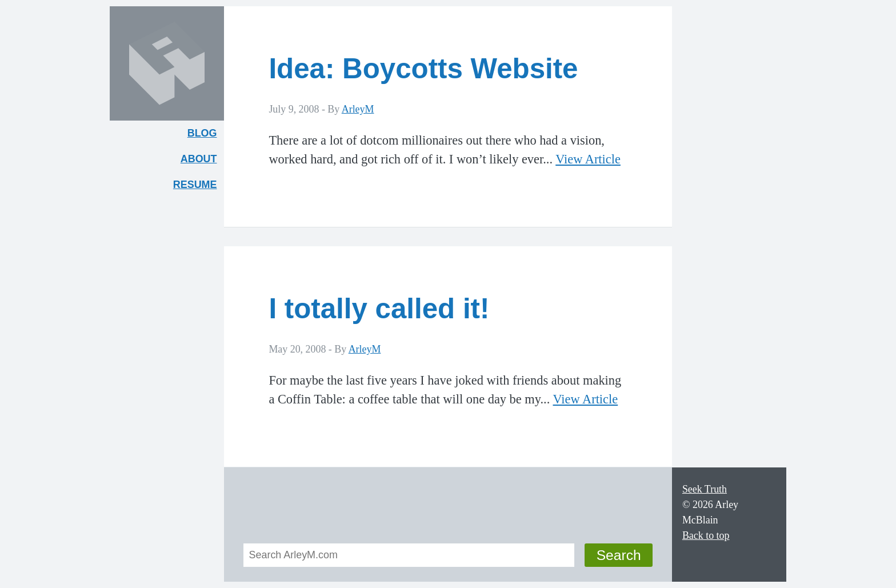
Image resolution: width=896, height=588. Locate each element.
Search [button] (619, 555)
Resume (195, 185)
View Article (588, 159)
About (202, 161)
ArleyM (358, 109)
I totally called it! (379, 308)
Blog (202, 133)
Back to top (706, 535)
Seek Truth (705, 489)
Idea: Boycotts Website (423, 68)
